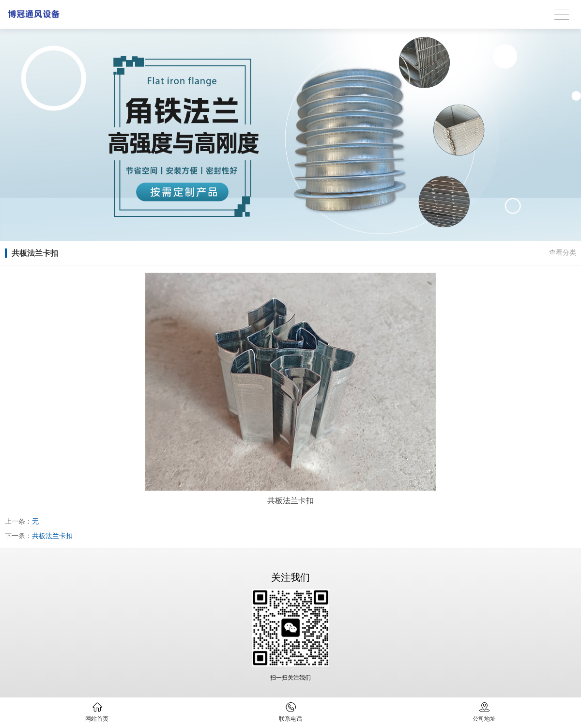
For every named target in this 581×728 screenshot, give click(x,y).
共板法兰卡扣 (52, 536)
